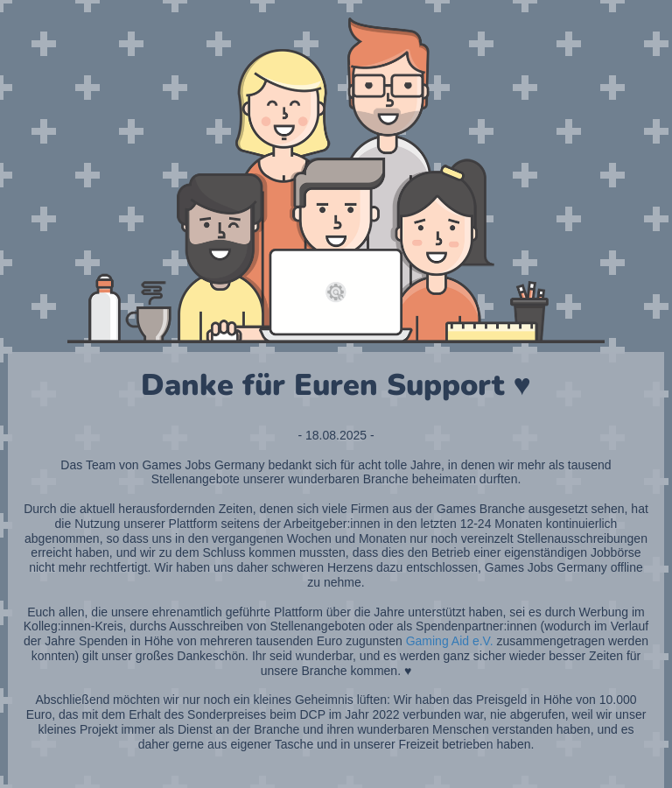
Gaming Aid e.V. (450, 641)
